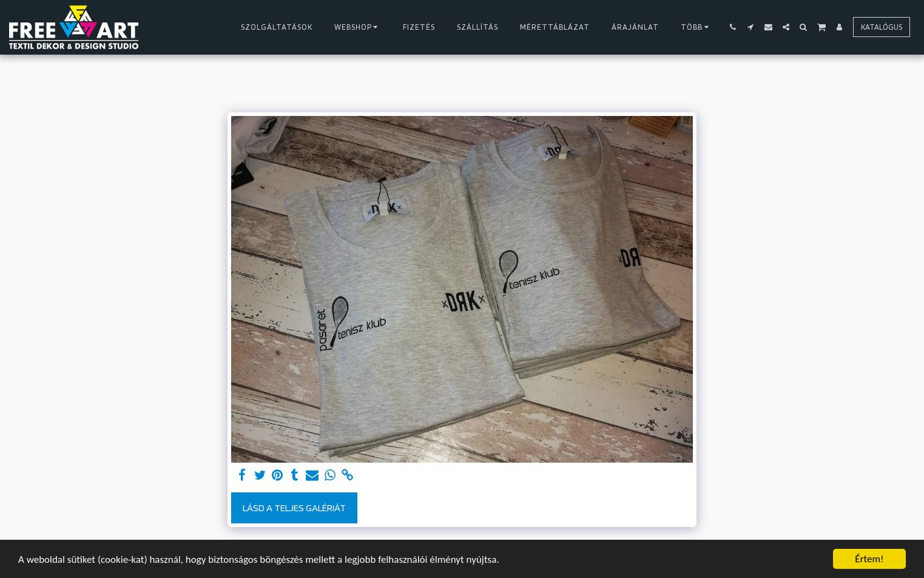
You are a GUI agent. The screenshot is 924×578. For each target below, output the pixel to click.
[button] (733, 27)
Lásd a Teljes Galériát (294, 508)
